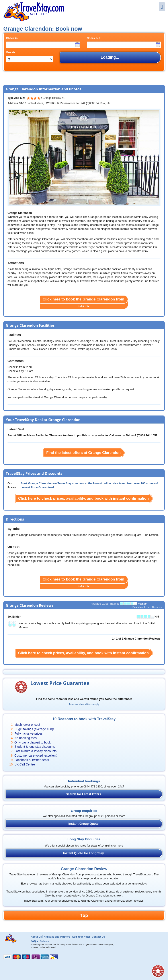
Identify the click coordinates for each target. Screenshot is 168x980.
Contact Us (98, 937)
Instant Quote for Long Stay (83, 853)
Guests (11, 52)
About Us (36, 937)
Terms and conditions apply (84, 704)
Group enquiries (84, 811)
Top (84, 915)
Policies (45, 941)
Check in (12, 38)
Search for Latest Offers (84, 794)
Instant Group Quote (83, 824)
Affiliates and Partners (57, 937)
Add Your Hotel (81, 937)
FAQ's (34, 941)
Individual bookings (84, 781)
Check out (94, 38)
